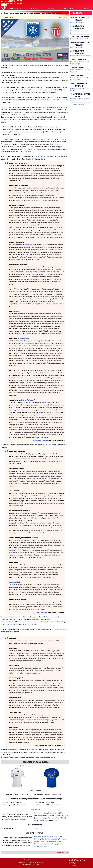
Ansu (56, 250)
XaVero (72, 866)
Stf (71, 860)
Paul (50, 250)
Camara (61, 617)
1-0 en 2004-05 (28, 152)
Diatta (3, 619)
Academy (51, 8)
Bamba (3, 624)
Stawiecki (50, 837)
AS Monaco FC (15, 8)
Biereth (60, 844)
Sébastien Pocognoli (42, 156)
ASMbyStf (73, 863)
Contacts (85, 9)
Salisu (56, 839)
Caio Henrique (49, 445)
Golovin (34, 538)
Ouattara (51, 839)
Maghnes (45, 402)
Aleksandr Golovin (15, 550)
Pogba (40, 619)
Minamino (38, 844)
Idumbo (60, 841)
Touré (44, 844)
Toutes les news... (79, 105)
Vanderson (29, 245)
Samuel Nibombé (47, 622)
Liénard (44, 837)
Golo (29, 540)
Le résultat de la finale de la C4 (79, 39)
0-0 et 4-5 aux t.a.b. (38, 149)
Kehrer (60, 837)
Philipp (31, 252)
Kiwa (57, 815)
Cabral (9, 624)
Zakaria (49, 844)
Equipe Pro (34, 8)
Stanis (11, 585)
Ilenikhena (43, 846)
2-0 (57, 147)
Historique (69, 8)
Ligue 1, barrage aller (76, 47)
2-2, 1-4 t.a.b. (55, 144)
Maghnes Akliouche (27, 400)
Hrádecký (37, 837)
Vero (82, 860)
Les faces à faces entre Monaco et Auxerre (35, 766)
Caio (56, 837)
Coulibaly (48, 841)
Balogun (55, 844)
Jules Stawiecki (35, 622)
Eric (56, 255)
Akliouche (62, 839)
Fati (44, 619)
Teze (47, 617)
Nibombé (44, 839)
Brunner (16, 624)
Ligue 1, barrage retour (77, 22)
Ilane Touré (57, 622)
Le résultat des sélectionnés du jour (81, 56)
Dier (62, 813)
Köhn (49, 619)
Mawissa (37, 839)
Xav (77, 860)
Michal (48, 818)
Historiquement (6, 127)
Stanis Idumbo (24, 338)
